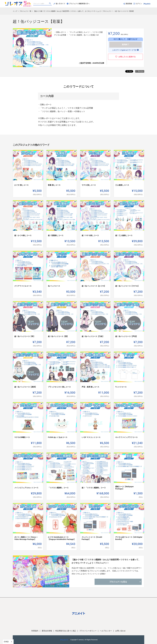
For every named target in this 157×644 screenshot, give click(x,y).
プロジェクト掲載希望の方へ (78, 4)
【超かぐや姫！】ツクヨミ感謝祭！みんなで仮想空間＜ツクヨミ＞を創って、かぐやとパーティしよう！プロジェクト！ (106, 561)
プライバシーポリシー (88, 631)
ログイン (138, 4)
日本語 (6, 642)
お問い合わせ (120, 631)
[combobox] (8, 642)
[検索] (50, 4)
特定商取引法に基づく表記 (66, 631)
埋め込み (140, 71)
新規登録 (128, 4)
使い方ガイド (59, 4)
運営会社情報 (47, 631)
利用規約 (35, 631)
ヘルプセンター (106, 631)
